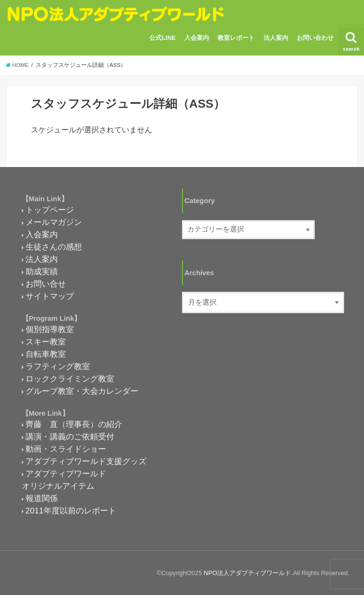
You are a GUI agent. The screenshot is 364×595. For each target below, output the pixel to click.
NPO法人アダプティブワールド (248, 573)
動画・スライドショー (66, 449)
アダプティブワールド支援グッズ (86, 461)
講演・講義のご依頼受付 (70, 437)
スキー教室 (46, 342)
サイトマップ (50, 296)
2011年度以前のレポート (71, 511)
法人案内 (276, 38)
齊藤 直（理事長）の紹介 (74, 424)
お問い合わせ (315, 38)
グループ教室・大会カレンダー (82, 391)
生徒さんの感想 (54, 247)
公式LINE (163, 38)
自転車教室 (46, 354)
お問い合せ (46, 284)
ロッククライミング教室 (70, 379)
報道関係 (42, 498)
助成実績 (42, 271)
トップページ (50, 210)
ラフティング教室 (58, 366)
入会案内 (197, 38)
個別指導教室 (50, 329)
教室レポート (236, 38)
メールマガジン (54, 222)
